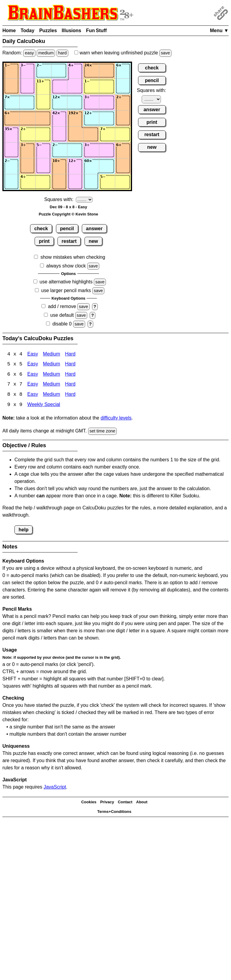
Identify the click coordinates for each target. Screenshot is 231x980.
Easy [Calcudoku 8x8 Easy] (33, 395)
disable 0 (62, 324)
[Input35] (75, 102)
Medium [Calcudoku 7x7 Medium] (52, 385)
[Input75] (75, 166)
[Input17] (107, 71)
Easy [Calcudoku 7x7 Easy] (33, 385)
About (142, 803)
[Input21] (11, 87)
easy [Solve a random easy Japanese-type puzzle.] (29, 53)
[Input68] (123, 150)
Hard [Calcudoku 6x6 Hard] (70, 375)
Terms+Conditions (114, 812)
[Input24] (59, 87)
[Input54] (59, 134)
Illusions (71, 31)
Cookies (89, 803)
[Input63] (43, 150)
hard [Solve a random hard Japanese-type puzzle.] (62, 53)
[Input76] (91, 166)
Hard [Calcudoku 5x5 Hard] (70, 365)
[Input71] (11, 166)
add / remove (62, 306)
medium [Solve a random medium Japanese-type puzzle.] (46, 53)
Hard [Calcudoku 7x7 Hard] (70, 385)
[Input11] (11, 71)
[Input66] (91, 150)
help (24, 530)
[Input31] (11, 102)
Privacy (107, 803)
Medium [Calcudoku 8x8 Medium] (52, 395)
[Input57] (107, 134)
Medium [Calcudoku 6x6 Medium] (52, 375)
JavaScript (55, 788)
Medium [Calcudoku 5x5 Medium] (52, 365)
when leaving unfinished (123, 53)
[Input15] (75, 71)
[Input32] (27, 102)
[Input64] (59, 150)
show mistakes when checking (73, 257)
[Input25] (75, 87)
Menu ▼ (219, 31)
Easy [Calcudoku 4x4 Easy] (33, 354)
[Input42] (27, 118)
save (165, 53)
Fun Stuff (96, 31)
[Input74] (59, 166)
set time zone (103, 432)
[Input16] (91, 71)
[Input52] (27, 134)
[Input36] (91, 102)
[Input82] (27, 182)
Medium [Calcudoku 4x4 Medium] (52, 354)
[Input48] (123, 118)
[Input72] (27, 166)
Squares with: (59, 199)
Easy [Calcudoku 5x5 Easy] (33, 365)
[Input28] (123, 87)
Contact (125, 803)
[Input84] (59, 182)
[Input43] (43, 118)
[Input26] (91, 87)
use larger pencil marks (66, 290)
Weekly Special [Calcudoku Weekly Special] (44, 406)
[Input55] (75, 134)
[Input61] (11, 150)
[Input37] (107, 102)
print (44, 241)
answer (94, 229)
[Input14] (59, 71)
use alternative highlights (66, 282)
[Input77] (107, 166)
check (41, 229)
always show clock (66, 266)
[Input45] (75, 118)
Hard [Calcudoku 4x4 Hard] (70, 354)
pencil (67, 229)
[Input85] (75, 182)
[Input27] (107, 87)
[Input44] (59, 118)
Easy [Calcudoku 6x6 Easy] (33, 375)
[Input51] (11, 134)
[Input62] (27, 150)
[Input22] (27, 87)
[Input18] (123, 71)
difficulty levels (116, 419)
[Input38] (123, 102)
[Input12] (27, 71)
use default (62, 315)
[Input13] (43, 71)
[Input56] (91, 134)
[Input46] (91, 118)
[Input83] (43, 182)
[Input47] (107, 118)
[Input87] (107, 182)
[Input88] (123, 182)
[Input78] (123, 166)
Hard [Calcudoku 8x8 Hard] (70, 395)
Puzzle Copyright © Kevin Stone (68, 214)
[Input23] (43, 87)
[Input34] (59, 102)
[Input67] (107, 150)
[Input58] (123, 134)
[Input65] (75, 150)
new (93, 241)
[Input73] (43, 166)
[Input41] (11, 118)
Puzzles (48, 31)
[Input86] (91, 182)
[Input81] (11, 182)
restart (69, 241)
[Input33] (43, 102)
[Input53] (43, 134)
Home (9, 31)
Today (27, 31)
